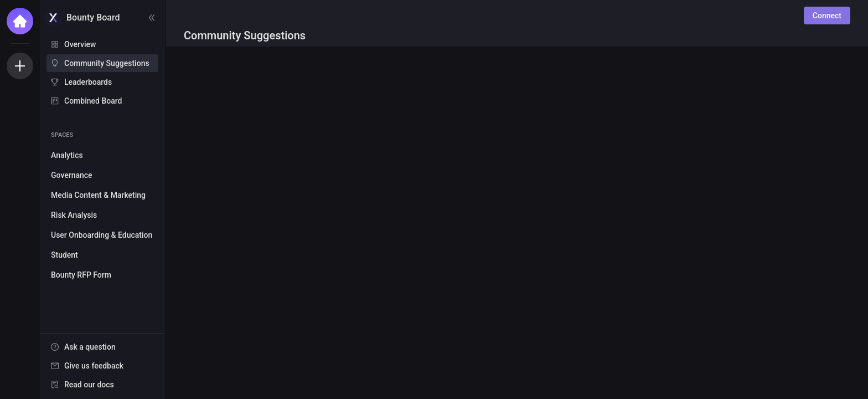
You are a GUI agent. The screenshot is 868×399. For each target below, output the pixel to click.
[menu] (102, 73)
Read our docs (89, 385)
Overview (80, 44)
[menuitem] (102, 44)
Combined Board (93, 101)
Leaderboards (88, 82)
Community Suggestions (107, 63)
